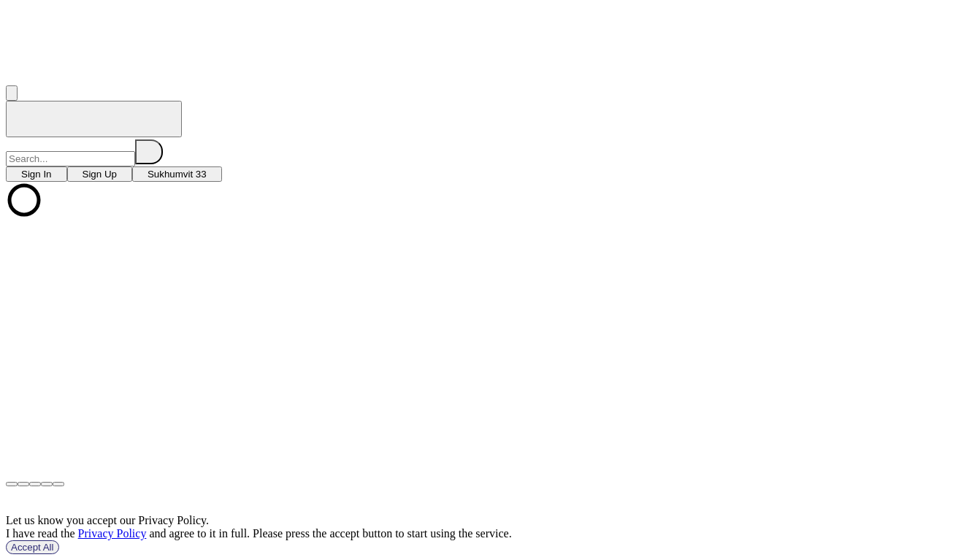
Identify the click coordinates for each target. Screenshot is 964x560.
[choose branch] (37, 174)
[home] (94, 119)
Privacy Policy (112, 533)
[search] (149, 152)
